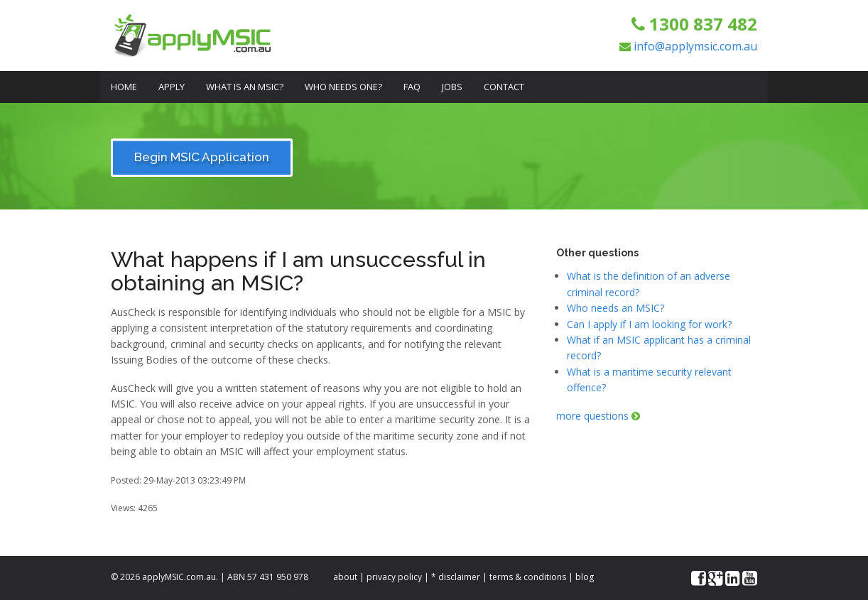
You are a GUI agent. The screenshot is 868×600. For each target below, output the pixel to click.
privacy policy (394, 577)
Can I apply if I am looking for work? (649, 324)
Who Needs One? (343, 87)
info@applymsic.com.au (695, 46)
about (345, 577)
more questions (598, 416)
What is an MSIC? (245, 87)
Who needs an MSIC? (615, 308)
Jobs (452, 87)
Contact (504, 87)
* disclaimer (456, 577)
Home (124, 87)
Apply (172, 87)
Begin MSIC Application (202, 157)
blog (585, 577)
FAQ (412, 87)
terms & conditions (528, 577)
